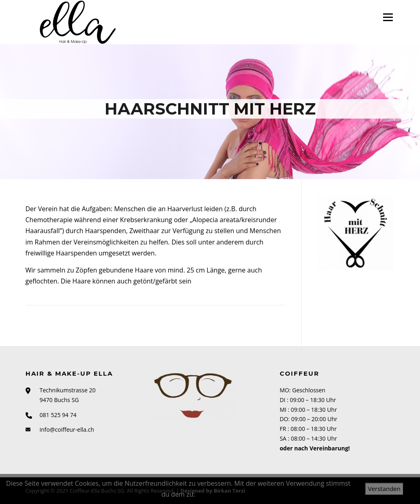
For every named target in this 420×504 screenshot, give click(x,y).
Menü (388, 17)
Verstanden (384, 489)
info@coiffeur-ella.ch (67, 429)
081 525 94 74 (58, 415)
